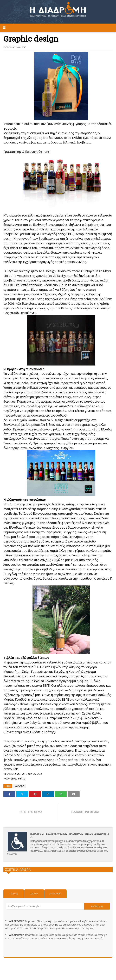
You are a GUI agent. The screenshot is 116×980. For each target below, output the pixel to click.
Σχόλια (34, 894)
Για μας (14, 894)
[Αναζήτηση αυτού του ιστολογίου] (45, 906)
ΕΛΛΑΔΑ (20, 786)
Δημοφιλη (55, 894)
